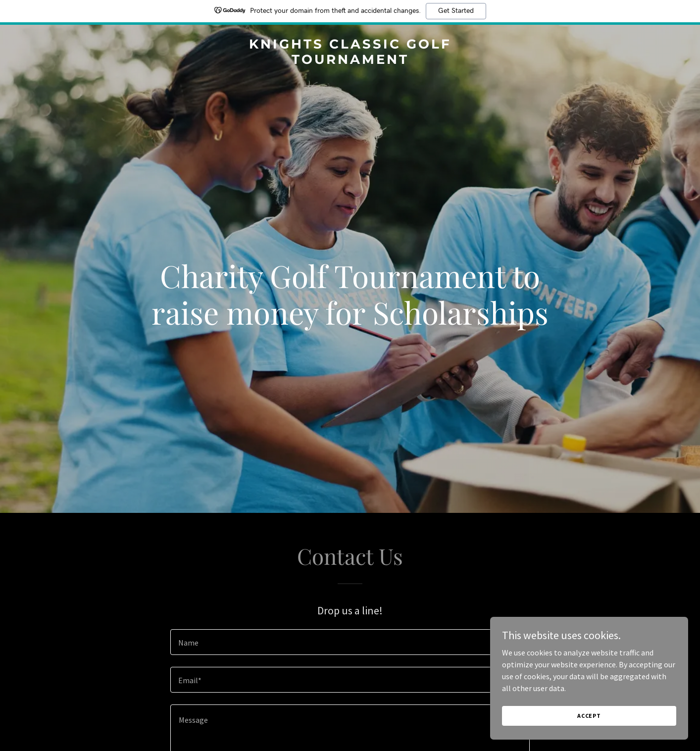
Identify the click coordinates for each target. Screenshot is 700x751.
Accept (589, 716)
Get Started (456, 11)
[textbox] (350, 642)
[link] (350, 61)
